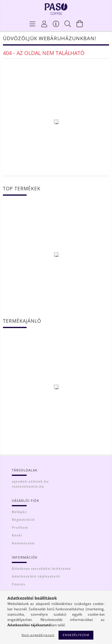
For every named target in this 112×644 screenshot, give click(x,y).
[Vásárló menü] (56, 24)
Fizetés (18, 584)
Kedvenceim (23, 543)
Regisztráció (23, 519)
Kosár (17, 535)
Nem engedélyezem (38, 635)
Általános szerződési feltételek (41, 568)
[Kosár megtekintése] (80, 24)
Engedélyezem (76, 635)
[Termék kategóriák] (33, 24)
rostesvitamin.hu (28, 486)
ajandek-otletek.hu (30, 481)
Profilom (20, 527)
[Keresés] (68, 24)
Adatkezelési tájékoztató (36, 576)
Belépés (19, 512)
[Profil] (44, 24)
